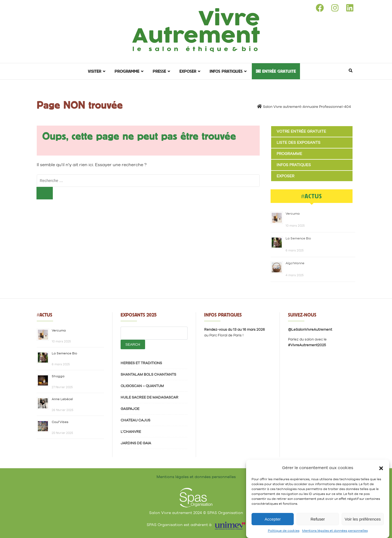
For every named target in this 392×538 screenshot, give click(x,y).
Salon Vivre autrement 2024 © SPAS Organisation (196, 513)
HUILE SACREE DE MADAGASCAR (149, 397)
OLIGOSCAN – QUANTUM (142, 386)
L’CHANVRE (131, 432)
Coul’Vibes (60, 422)
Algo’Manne (295, 263)
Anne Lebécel (62, 399)
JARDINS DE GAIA (136, 443)
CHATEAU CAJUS (135, 420)
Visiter (95, 71)
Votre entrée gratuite (301, 131)
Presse (159, 71)
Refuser (318, 519)
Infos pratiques (226, 71)
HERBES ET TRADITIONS (141, 363)
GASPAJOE (130, 409)
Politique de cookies (284, 531)
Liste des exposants (298, 142)
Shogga (58, 376)
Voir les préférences (363, 519)
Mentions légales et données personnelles (335, 531)
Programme (127, 71)
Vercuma (293, 214)
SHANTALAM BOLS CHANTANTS (148, 374)
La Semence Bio (298, 238)
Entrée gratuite (276, 71)
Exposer (188, 71)
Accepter (273, 519)
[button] (381, 468)
